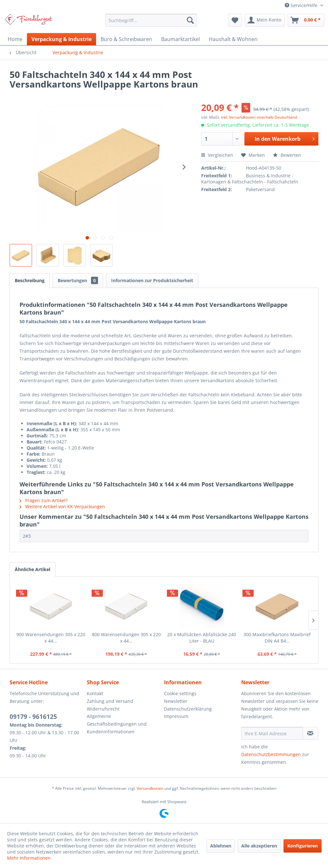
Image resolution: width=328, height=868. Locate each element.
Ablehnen (221, 846)
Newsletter (176, 701)
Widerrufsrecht (103, 709)
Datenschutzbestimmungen (271, 754)
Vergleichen (217, 155)
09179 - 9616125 (33, 717)
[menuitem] (151, 20)
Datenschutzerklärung (188, 709)
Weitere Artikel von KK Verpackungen (62, 506)
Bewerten (287, 155)
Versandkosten (150, 788)
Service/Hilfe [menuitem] (302, 5)
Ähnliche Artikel (33, 569)
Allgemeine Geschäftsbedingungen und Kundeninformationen (117, 724)
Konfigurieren (303, 846)
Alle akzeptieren (259, 846)
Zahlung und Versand (110, 701)
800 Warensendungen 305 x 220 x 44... (126, 638)
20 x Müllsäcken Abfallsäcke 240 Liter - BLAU (202, 638)
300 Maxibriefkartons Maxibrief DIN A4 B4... (277, 638)
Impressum (176, 716)
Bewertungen (78, 280)
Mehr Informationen (29, 858)
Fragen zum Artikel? (44, 500)
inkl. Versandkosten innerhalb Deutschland (259, 117)
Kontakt (95, 693)
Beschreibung (30, 280)
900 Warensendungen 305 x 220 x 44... (51, 638)
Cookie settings (180, 693)
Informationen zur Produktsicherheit (152, 280)
